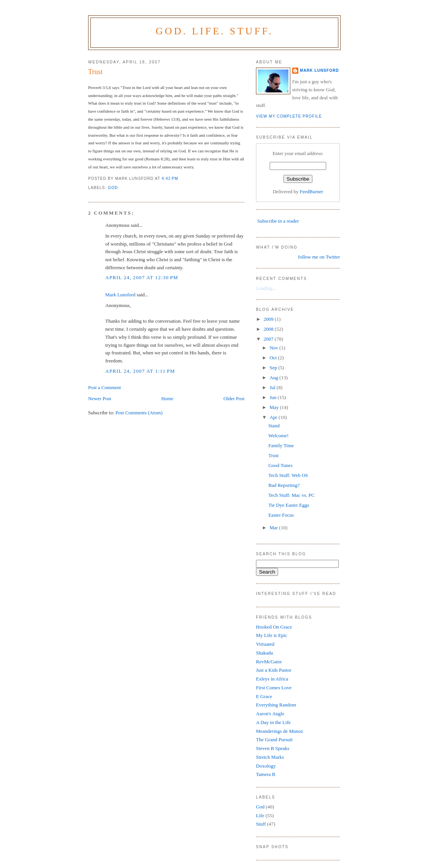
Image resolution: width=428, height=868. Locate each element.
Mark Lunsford (120, 295)
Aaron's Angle (270, 714)
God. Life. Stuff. (214, 31)
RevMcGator (269, 662)
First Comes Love (274, 688)
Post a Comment (105, 387)
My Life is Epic (272, 635)
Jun (274, 397)
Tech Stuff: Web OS (288, 475)
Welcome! (278, 436)
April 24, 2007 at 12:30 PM (142, 277)
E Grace (264, 696)
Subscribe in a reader (278, 221)
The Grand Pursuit (274, 739)
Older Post (234, 398)
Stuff (261, 824)
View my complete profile (289, 116)
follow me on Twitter (319, 257)
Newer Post (100, 398)
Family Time (281, 445)
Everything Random (276, 705)
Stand (274, 426)
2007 (269, 339)
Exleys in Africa (272, 679)
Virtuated (265, 644)
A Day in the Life (273, 722)
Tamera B (266, 774)
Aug (275, 377)
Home (167, 398)
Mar (274, 528)
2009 (269, 319)
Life (260, 815)
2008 (269, 329)
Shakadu (265, 653)
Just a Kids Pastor (274, 670)
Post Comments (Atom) (139, 413)
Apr (274, 417)
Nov (275, 348)
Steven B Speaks (273, 748)
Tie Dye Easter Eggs (289, 505)
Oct (274, 358)
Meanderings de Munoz (279, 731)
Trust (95, 72)
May (275, 407)
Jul (273, 387)
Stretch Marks (270, 757)
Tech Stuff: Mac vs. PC (291, 495)
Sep (274, 368)
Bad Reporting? (284, 485)
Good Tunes (280, 465)
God (113, 188)
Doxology (266, 766)
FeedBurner (311, 192)
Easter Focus (281, 515)
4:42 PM (170, 179)
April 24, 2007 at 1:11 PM (140, 371)
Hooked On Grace (274, 627)
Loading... (266, 288)
